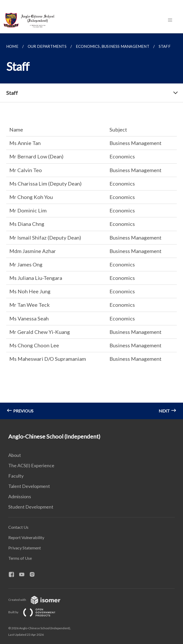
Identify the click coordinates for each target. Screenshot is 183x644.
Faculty (16, 476)
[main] (91, 226)
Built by (36, 612)
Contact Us (18, 527)
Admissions (20, 496)
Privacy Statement (25, 548)
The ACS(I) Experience (31, 465)
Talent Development (29, 486)
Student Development (31, 507)
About (15, 455)
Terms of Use (20, 558)
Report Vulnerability (26, 537)
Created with (38, 600)
